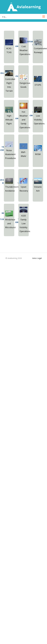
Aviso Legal (37, 258)
